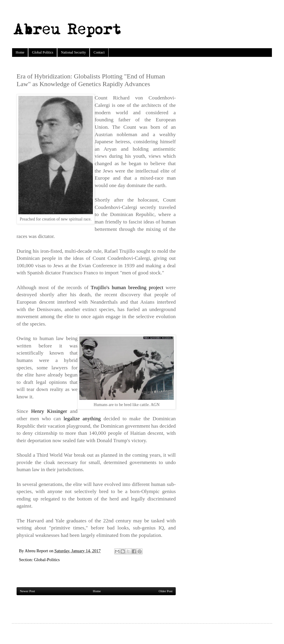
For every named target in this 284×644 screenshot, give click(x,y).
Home (20, 52)
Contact (99, 52)
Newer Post (27, 591)
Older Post (166, 591)
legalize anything (82, 418)
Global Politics (43, 52)
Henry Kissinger (49, 411)
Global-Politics (47, 560)
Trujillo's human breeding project (127, 287)
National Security (73, 52)
